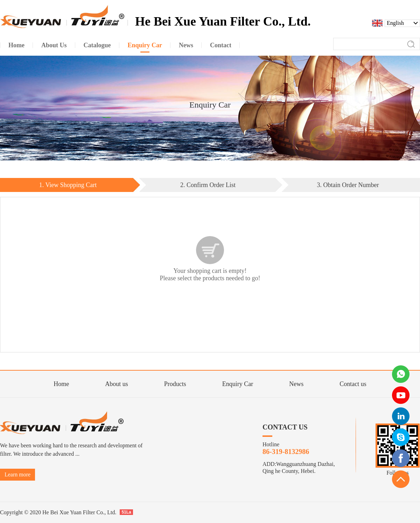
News (296, 384)
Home (61, 384)
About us (117, 384)
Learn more (17, 474)
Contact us (353, 384)
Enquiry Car (238, 384)
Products (175, 384)
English (395, 23)
